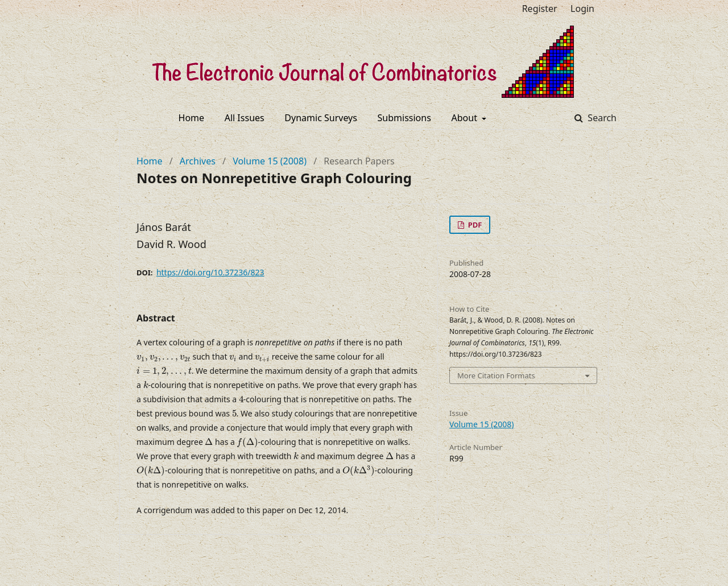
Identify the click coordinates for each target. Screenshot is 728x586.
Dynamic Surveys (321, 118)
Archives (198, 161)
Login (582, 9)
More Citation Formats (496, 375)
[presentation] (164, 358)
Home (192, 118)
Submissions (404, 118)
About (466, 118)
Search (601, 118)
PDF (474, 225)
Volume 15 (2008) (270, 161)
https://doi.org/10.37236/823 (210, 272)
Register (540, 9)
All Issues (245, 118)
